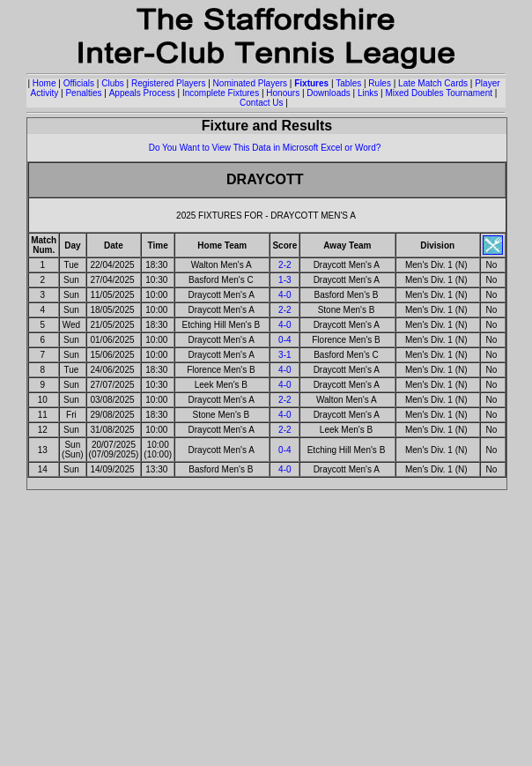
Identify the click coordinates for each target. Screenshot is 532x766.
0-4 (284, 340)
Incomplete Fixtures (221, 93)
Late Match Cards (433, 83)
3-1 (284, 355)
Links (368, 93)
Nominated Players (250, 83)
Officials (79, 83)
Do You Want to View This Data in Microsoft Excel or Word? (265, 148)
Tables (348, 83)
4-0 (284, 295)
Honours (283, 93)
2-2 (284, 265)
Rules (380, 83)
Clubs (113, 83)
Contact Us (261, 103)
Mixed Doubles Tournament (439, 93)
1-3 (284, 280)
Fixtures (311, 83)
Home (44, 83)
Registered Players (168, 83)
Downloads (328, 93)
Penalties (83, 93)
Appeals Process (142, 93)
